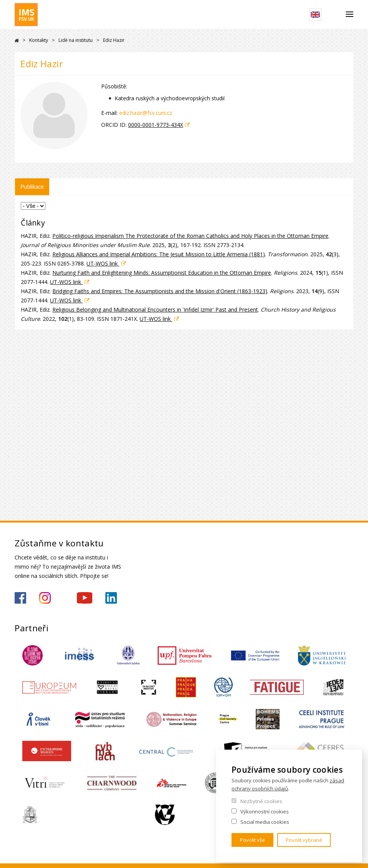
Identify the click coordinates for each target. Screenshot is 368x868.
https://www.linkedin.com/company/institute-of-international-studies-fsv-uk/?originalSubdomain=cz (111, 598)
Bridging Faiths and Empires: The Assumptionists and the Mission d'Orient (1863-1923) (160, 291)
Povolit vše (252, 840)
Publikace (32, 187)
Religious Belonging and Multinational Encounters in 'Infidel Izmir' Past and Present (155, 310)
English (315, 15)
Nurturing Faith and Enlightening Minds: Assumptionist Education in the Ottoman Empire (162, 273)
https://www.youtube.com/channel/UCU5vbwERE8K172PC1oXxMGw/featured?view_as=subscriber (85, 598)
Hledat (334, 15)
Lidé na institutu (76, 40)
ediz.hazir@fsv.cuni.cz (146, 113)
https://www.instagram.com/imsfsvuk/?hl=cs (45, 598)
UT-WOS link (103, 263)
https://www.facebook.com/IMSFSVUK (20, 598)
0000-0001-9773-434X (156, 125)
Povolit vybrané (304, 840)
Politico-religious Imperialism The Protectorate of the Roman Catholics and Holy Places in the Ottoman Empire (190, 236)
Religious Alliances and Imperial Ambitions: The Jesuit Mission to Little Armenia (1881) (159, 254)
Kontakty (39, 40)
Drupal (17, 41)
